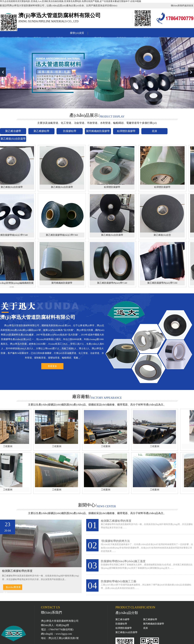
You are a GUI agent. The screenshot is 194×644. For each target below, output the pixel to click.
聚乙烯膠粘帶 (150, 619)
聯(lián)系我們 (178, 6)
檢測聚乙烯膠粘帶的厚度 (116, 521)
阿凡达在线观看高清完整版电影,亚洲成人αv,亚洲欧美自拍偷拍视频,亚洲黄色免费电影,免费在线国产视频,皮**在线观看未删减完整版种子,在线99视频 (71, 1)
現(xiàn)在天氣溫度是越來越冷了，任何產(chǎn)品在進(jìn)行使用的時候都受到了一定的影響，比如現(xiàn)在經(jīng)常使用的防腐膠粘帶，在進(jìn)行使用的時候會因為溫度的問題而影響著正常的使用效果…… (147, 548)
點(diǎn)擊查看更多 (12, 588)
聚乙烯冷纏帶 (122, 619)
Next (191, 72)
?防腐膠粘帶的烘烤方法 (115, 541)
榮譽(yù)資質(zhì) (77, 34)
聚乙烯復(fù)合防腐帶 (126, 632)
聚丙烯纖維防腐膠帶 (154, 624)
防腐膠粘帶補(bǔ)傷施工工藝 (119, 581)
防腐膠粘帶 (121, 624)
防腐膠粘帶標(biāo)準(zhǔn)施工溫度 (123, 561)
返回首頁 (189, 6)
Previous (3, 72)
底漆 (145, 628)
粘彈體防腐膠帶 (124, 628)
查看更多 (52, 366)
